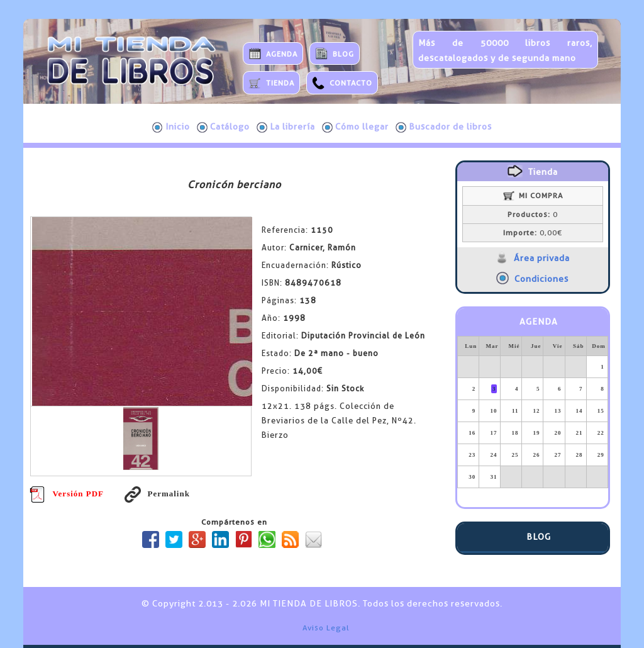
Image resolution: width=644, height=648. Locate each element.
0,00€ (533, 233)
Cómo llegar (355, 127)
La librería (286, 127)
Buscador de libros (444, 127)
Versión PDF (67, 494)
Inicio (171, 127)
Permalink (157, 494)
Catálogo (223, 127)
